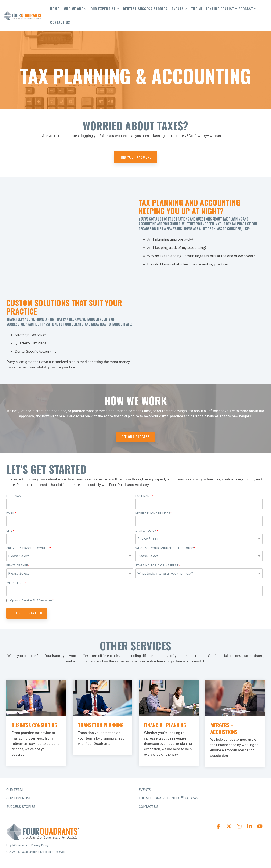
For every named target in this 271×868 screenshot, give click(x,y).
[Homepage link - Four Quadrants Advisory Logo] (43, 838)
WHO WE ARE (75, 9)
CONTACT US (60, 22)
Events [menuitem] (145, 790)
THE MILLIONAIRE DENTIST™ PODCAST (224, 9)
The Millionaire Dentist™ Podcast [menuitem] (169, 798)
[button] (219, 827)
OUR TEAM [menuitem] (15, 790)
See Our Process (136, 437)
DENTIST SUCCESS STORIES (145, 9)
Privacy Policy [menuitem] (40, 845)
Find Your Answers (135, 157)
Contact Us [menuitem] (149, 807)
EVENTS (179, 9)
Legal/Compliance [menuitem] (18, 845)
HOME (55, 9)
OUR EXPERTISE (105, 9)
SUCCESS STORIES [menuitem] (21, 807)
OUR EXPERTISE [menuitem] (19, 798)
